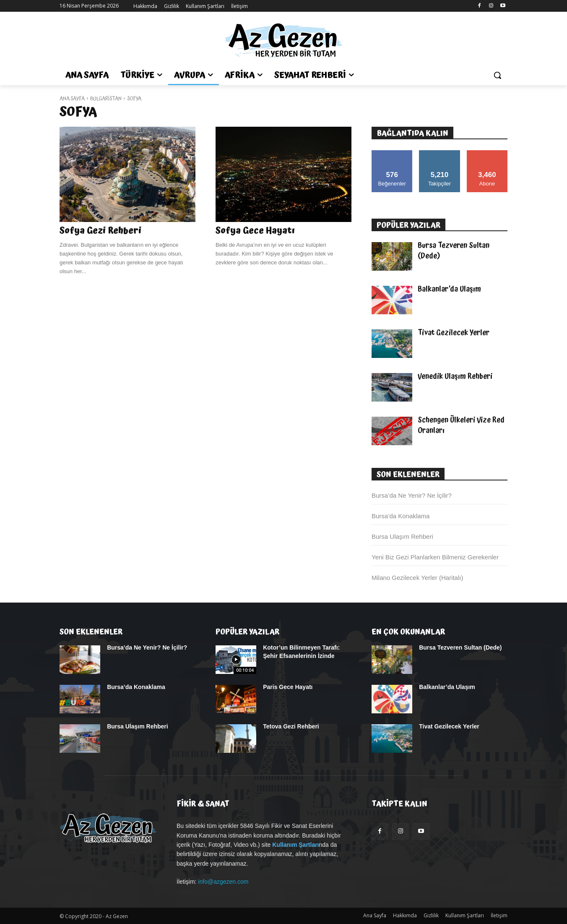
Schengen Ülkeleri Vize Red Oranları (461, 425)
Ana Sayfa (72, 99)
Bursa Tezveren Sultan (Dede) (454, 251)
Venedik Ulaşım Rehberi (455, 376)
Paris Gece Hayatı (288, 687)
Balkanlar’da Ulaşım (449, 289)
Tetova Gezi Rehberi (291, 726)
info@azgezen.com (223, 882)
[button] (497, 75)
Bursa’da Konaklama (401, 516)
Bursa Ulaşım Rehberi (402, 536)
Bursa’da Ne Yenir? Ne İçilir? (412, 495)
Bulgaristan (106, 99)
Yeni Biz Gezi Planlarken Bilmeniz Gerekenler (435, 557)
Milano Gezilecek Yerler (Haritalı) (417, 578)
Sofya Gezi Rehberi (100, 231)
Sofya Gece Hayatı (255, 231)
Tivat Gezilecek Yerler (454, 333)
